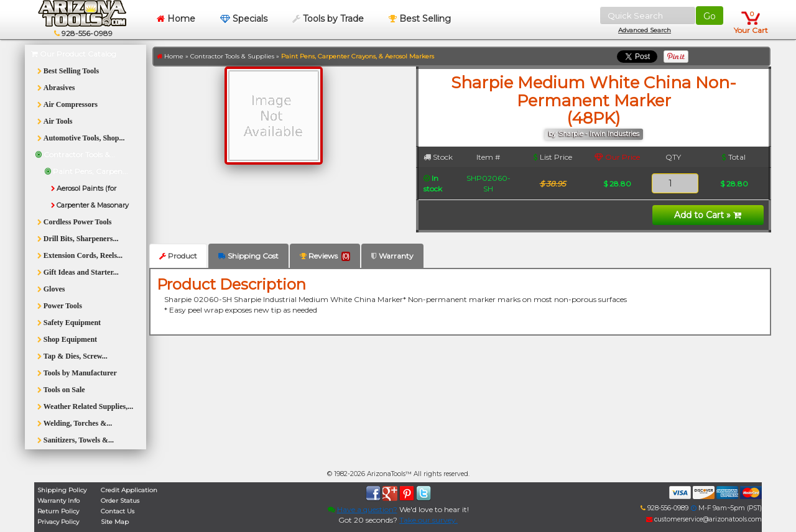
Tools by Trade (328, 19)
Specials (244, 19)
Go (710, 16)
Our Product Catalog (74, 54)
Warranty (392, 256)
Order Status (120, 501)
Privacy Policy (58, 522)
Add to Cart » (708, 215)
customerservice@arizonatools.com (704, 519)
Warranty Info (58, 501)
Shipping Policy (62, 490)
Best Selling (420, 19)
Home (176, 19)
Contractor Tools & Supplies (232, 56)
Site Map (115, 522)
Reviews (325, 256)
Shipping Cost (248, 256)
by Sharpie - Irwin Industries (594, 134)
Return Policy (58, 511)
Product (178, 256)
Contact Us (118, 511)
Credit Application (129, 490)
